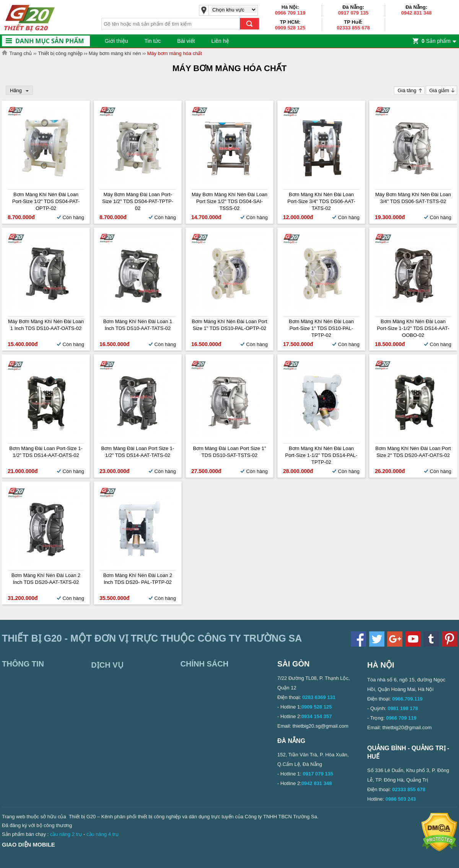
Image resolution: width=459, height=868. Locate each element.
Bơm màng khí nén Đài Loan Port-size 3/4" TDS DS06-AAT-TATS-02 (321, 201)
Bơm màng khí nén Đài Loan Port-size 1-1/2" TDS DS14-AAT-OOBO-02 (413, 328)
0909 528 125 (290, 28)
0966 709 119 (290, 13)
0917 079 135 (353, 13)
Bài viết (186, 41)
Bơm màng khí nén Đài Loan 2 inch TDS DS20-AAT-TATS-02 (46, 579)
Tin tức (153, 41)
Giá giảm (439, 90)
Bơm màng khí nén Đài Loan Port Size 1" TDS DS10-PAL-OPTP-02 (229, 325)
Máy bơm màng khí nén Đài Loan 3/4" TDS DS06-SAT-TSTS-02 (413, 198)
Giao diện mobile (28, 844)
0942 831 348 (417, 13)
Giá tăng (407, 90)
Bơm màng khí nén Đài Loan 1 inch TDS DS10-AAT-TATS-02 (138, 325)
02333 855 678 (353, 28)
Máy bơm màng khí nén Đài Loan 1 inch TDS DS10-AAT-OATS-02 (46, 325)
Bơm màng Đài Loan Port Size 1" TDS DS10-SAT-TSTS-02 (229, 452)
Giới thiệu (116, 41)
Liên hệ (220, 41)
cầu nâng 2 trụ (66, 834)
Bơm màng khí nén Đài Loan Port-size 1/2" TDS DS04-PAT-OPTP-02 (46, 201)
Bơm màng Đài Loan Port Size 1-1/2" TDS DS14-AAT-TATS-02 (138, 452)
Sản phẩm (436, 41)
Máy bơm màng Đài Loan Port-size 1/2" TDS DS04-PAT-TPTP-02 (138, 201)
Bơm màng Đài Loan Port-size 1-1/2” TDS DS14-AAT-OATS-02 (46, 452)
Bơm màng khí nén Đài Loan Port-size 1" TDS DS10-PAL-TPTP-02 (321, 328)
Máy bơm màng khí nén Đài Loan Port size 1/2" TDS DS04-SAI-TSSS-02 (229, 201)
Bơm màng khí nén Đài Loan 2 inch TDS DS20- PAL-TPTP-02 (138, 579)
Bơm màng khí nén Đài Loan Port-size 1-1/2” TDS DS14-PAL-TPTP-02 (321, 455)
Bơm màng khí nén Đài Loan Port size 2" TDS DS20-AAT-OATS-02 (413, 452)
